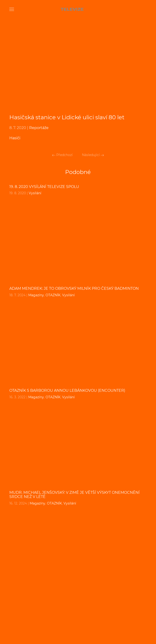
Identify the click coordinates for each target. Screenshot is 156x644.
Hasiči (15, 138)
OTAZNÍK (53, 295)
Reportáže (39, 128)
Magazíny (36, 295)
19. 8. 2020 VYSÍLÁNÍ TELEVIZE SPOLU (44, 187)
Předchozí (62, 155)
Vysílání (35, 193)
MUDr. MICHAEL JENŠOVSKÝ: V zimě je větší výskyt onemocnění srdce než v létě (74, 495)
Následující (93, 155)
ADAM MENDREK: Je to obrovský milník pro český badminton (74, 288)
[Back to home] (78, 9)
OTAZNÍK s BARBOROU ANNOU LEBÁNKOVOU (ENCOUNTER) (67, 390)
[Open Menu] (12, 9)
